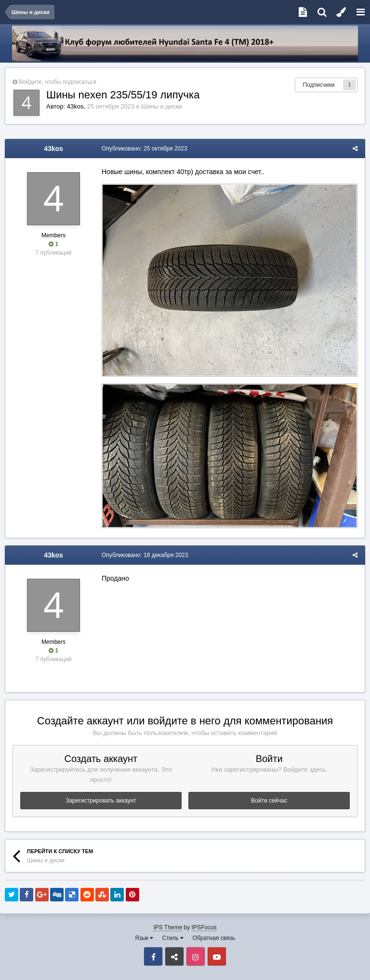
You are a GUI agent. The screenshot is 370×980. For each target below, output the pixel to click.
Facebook (153, 956)
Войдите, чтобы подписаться (58, 82)
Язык (144, 938)
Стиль (173, 938)
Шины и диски (161, 106)
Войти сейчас (269, 801)
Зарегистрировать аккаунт (101, 801)
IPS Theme (168, 927)
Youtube (217, 956)
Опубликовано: (145, 149)
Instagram (196, 956)
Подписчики (318, 85)
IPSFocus (204, 927)
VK (174, 956)
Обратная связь (214, 938)
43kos (75, 106)
